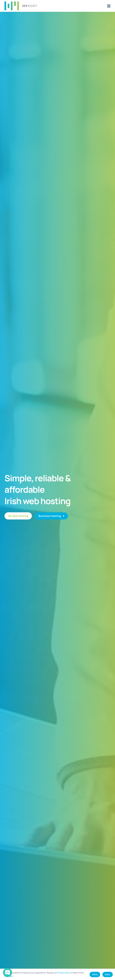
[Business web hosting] (51, 516)
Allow (95, 974)
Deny (108, 974)
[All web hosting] (18, 516)
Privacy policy (64, 973)
